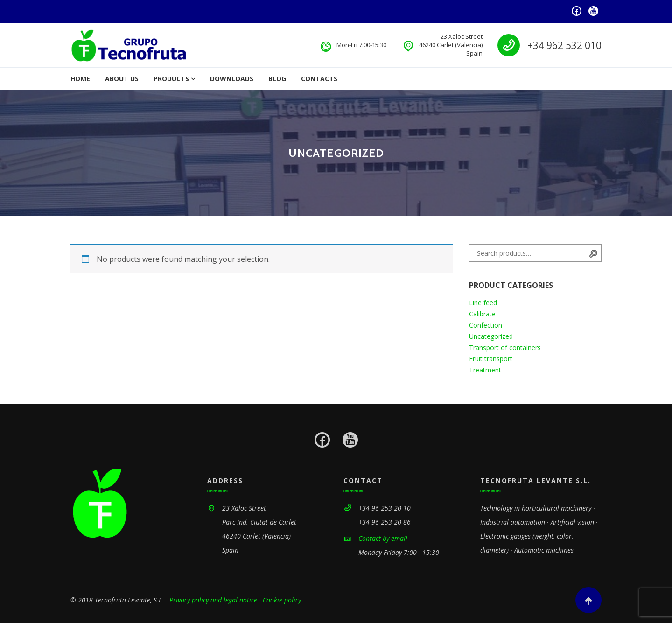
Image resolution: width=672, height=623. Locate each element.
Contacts (319, 79)
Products (171, 79)
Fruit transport (491, 359)
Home (80, 79)
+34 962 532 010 (564, 45)
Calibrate (482, 314)
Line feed (483, 303)
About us (122, 79)
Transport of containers (505, 347)
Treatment (485, 370)
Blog (277, 79)
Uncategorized (491, 336)
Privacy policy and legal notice (213, 600)
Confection (486, 325)
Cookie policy (282, 600)
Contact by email (383, 538)
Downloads (232, 79)
